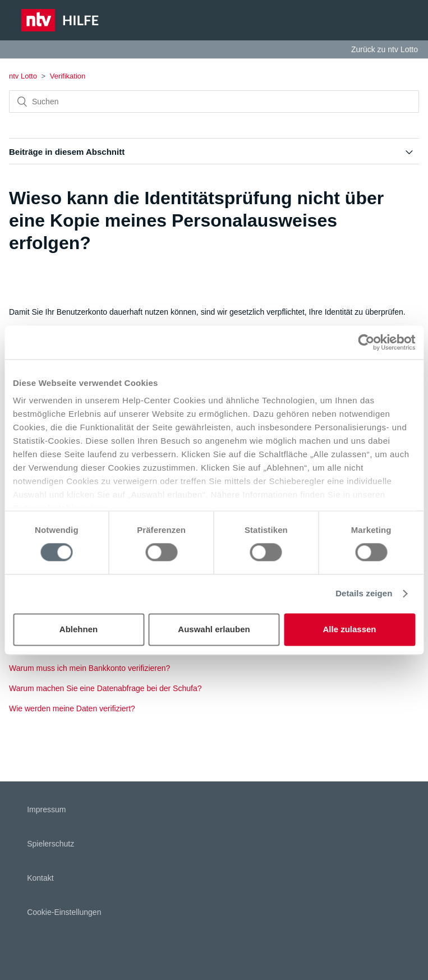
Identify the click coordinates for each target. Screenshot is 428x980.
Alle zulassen (349, 629)
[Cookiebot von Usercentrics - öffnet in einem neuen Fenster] (366, 342)
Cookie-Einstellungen (64, 912)
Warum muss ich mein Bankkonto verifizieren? (89, 668)
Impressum (46, 809)
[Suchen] (214, 102)
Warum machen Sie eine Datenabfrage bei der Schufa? (105, 688)
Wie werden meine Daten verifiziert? (72, 708)
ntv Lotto (23, 76)
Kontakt (40, 878)
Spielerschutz (50, 844)
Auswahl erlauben (214, 629)
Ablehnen (79, 629)
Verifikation (68, 76)
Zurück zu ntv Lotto (385, 49)
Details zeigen (364, 594)
